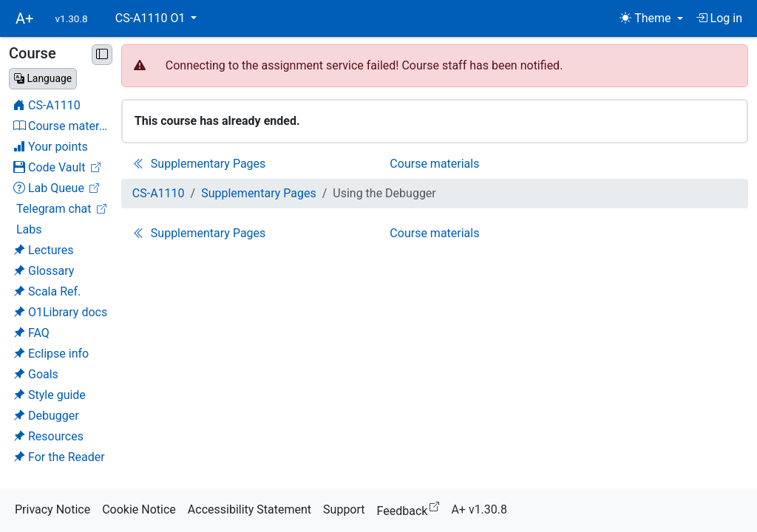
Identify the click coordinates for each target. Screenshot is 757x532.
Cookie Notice (139, 509)
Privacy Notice (52, 509)
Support (344, 509)
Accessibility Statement (249, 509)
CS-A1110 (159, 193)
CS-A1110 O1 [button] (152, 18)
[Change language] (43, 79)
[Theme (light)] (651, 18)
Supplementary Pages (259, 193)
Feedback (411, 509)
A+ (24, 18)
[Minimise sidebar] (102, 55)
